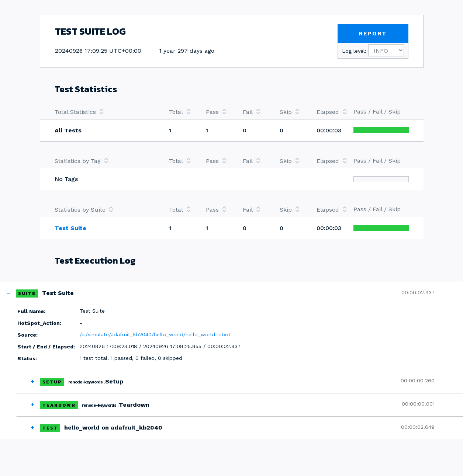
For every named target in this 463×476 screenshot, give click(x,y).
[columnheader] (104, 112)
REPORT (373, 33)
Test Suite (70, 228)
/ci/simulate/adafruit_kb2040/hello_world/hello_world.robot (155, 334)
